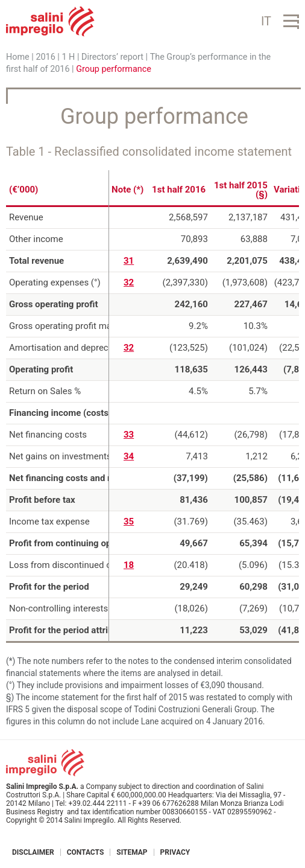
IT (266, 21)
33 (129, 435)
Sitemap (132, 852)
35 (129, 522)
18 (129, 565)
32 (129, 282)
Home (18, 57)
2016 (45, 57)
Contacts (86, 852)
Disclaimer (33, 852)
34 (129, 456)
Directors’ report (112, 57)
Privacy (175, 852)
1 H (68, 57)
